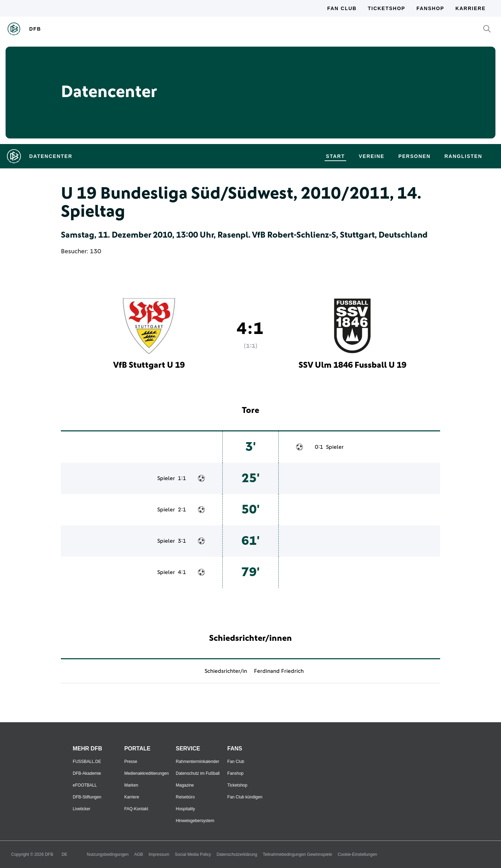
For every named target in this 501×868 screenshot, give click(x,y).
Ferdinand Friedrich (279, 671)
